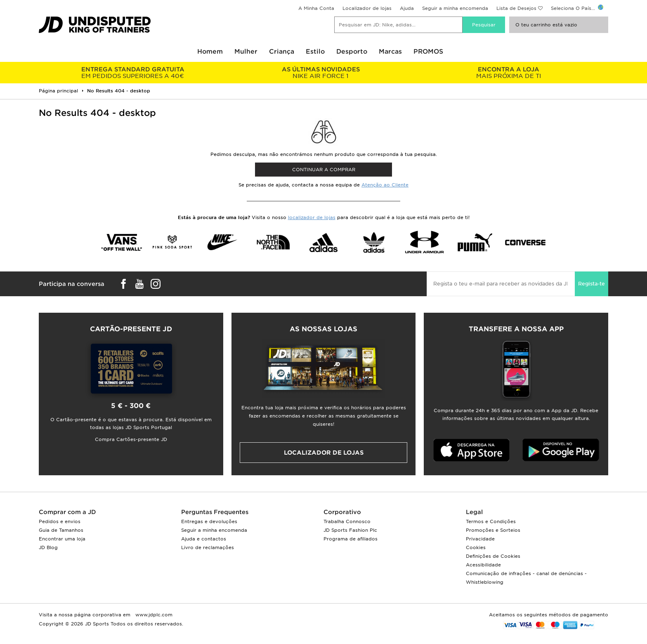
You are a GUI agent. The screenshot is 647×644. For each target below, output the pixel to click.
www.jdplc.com (153, 615)
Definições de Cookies (493, 556)
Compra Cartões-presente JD (131, 439)
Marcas (390, 52)
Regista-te (592, 284)
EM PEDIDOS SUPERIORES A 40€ (133, 73)
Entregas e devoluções (209, 521)
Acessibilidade (483, 565)
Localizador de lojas (367, 8)
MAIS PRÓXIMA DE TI (509, 73)
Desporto (352, 52)
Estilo (315, 52)
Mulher (246, 52)
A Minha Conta (316, 8)
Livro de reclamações (208, 547)
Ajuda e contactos (204, 539)
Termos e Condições (491, 521)
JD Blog (48, 547)
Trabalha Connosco (347, 521)
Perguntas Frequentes (215, 512)
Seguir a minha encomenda (455, 8)
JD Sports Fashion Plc (350, 530)
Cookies (476, 547)
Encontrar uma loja (62, 539)
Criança (282, 52)
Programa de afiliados (351, 539)
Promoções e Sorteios (493, 530)
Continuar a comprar (324, 170)
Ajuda (407, 8)
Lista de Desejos (516, 8)
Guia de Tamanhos (61, 530)
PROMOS (428, 52)
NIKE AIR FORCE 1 (320, 73)
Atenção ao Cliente (385, 185)
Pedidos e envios (60, 521)
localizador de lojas (312, 217)
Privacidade (480, 539)
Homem (210, 52)
